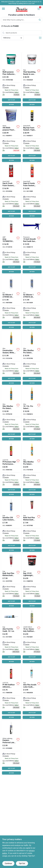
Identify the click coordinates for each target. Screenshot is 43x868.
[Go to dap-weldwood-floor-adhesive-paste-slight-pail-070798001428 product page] (11, 80)
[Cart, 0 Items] (39, 9)
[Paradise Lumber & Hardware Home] (22, 10)
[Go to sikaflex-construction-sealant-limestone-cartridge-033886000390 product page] (32, 358)
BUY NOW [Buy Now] (11, 105)
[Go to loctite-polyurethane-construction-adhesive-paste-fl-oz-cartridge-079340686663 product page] (11, 469)
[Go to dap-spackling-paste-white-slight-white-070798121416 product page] (32, 581)
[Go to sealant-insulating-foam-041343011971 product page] (11, 191)
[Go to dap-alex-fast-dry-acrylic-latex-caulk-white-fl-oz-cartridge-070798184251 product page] (11, 637)
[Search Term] (22, 20)
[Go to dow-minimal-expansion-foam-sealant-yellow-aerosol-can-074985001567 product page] (32, 191)
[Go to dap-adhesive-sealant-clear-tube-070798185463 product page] (11, 581)
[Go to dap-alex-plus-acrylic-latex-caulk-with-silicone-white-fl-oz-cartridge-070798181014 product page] (32, 692)
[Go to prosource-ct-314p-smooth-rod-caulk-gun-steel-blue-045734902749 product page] (32, 247)
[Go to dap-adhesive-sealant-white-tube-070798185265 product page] (32, 525)
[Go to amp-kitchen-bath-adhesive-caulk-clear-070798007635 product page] (11, 247)
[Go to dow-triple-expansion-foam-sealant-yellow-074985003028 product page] (32, 135)
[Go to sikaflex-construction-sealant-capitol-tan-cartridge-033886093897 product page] (11, 414)
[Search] (40, 20)
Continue (8, 863)
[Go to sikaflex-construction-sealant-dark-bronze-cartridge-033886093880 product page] (32, 469)
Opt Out (22, 863)
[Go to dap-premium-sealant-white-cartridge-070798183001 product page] (11, 525)
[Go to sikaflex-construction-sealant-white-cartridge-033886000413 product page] (11, 358)
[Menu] (3, 9)
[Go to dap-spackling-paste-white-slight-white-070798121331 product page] (32, 80)
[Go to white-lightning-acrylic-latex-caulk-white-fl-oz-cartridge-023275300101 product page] (11, 748)
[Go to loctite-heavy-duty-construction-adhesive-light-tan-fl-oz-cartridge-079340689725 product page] (11, 692)
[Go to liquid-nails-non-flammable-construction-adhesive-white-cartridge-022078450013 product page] (32, 637)
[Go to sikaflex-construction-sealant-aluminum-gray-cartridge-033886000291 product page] (32, 414)
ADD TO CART (11, 100)
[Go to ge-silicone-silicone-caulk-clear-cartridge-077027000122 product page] (32, 302)
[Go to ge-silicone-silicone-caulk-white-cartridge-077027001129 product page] (11, 302)
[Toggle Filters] (40, 38)
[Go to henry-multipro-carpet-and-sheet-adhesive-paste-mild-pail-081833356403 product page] (11, 135)
